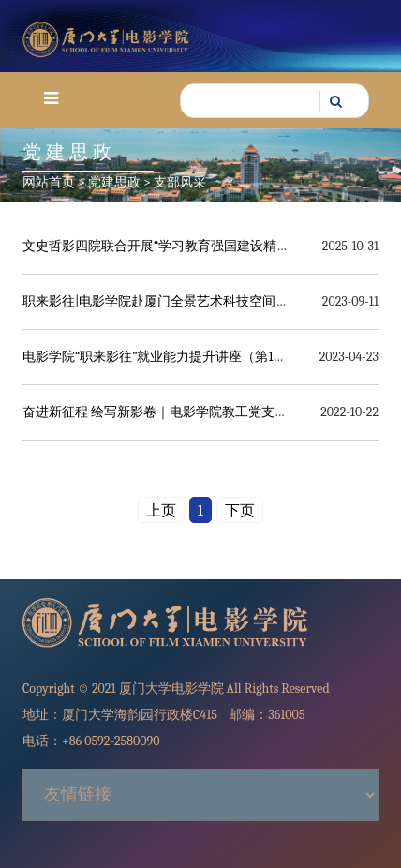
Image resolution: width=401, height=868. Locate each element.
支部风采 (180, 182)
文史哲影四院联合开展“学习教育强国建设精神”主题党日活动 (198, 246)
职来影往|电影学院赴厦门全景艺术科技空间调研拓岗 (175, 301)
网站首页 (49, 182)
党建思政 (114, 182)
